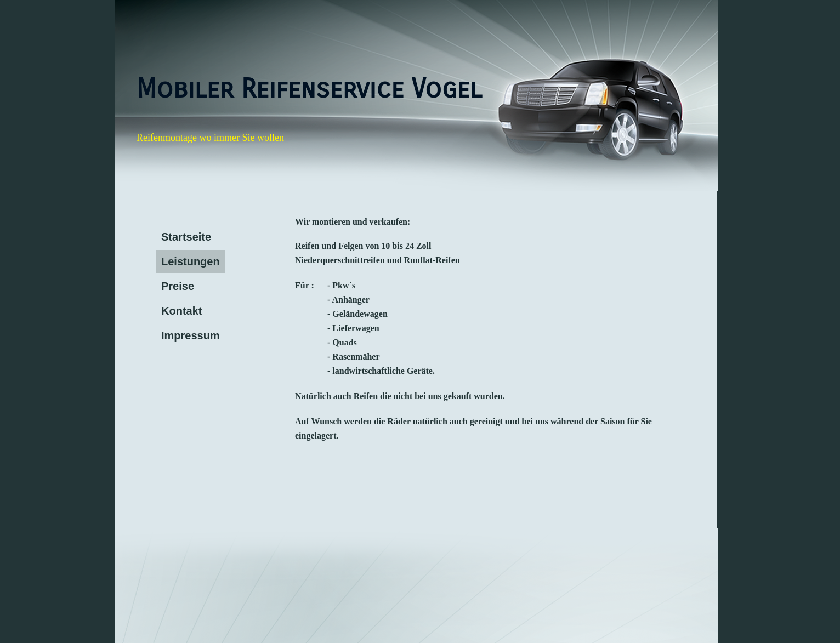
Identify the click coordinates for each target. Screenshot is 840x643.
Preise (178, 286)
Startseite (186, 237)
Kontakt (181, 311)
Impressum (191, 335)
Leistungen (191, 261)
